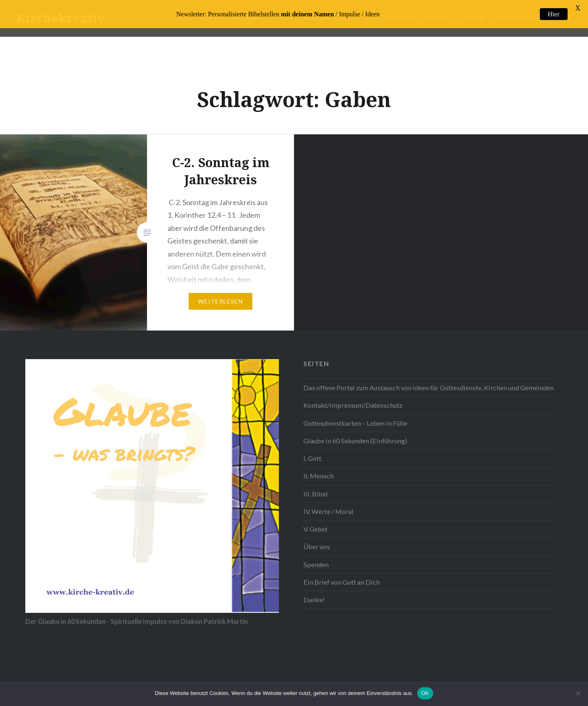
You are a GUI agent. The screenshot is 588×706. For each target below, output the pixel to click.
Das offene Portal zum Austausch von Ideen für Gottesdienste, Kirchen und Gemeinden (429, 382)
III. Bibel (316, 488)
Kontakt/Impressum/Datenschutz (353, 399)
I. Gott (312, 452)
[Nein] (578, 693)
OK (425, 693)
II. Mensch (318, 470)
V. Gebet (315, 523)
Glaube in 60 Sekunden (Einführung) (355, 435)
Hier (554, 14)
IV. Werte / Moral (329, 505)
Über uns (317, 541)
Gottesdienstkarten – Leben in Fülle (355, 417)
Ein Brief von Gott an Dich (342, 576)
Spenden (316, 558)
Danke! (314, 593)
